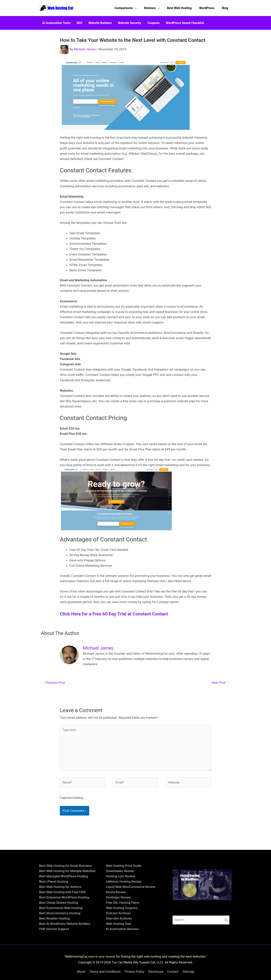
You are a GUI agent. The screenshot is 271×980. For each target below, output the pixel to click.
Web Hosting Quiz (119, 955)
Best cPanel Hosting (54, 913)
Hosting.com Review (121, 907)
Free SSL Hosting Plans (123, 934)
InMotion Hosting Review (124, 913)
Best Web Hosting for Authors (60, 918)
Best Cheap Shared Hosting (59, 934)
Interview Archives (119, 949)
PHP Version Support (54, 960)
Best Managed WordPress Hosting (64, 907)
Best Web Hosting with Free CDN (62, 923)
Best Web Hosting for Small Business (65, 897)
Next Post (221, 680)
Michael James (85, 47)
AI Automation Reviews (122, 960)
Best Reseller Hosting (54, 949)
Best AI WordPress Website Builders (65, 955)
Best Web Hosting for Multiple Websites (67, 902)
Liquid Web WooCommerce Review (131, 918)
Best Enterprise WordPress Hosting (64, 928)
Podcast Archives (118, 944)
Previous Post (53, 680)
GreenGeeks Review (120, 902)
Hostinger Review (118, 928)
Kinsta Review (116, 923)
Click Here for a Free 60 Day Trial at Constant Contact (114, 612)
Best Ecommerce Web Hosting (61, 939)
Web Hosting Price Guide (124, 897)
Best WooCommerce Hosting (60, 944)
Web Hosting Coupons (122, 939)
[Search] (229, 951)
